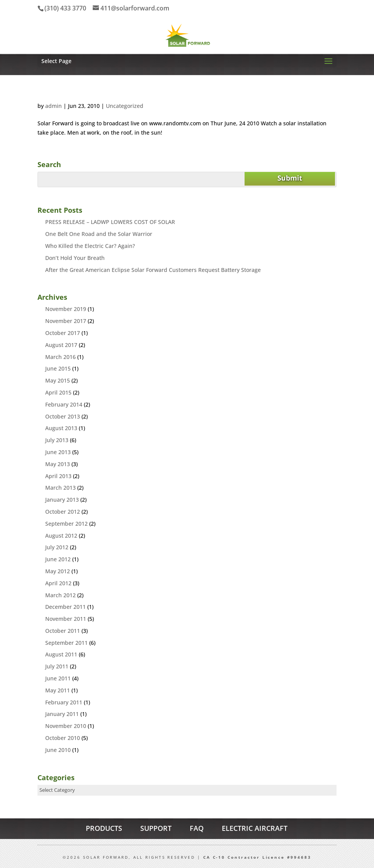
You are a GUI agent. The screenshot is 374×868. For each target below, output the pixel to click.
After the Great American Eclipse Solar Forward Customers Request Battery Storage (153, 270)
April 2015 (58, 392)
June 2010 (58, 750)
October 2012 (63, 512)
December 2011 (65, 607)
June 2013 (58, 452)
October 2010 (63, 738)
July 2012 (57, 547)
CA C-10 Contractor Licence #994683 (257, 857)
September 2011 (66, 643)
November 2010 (66, 726)
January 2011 (62, 714)
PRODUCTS (104, 828)
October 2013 (63, 416)
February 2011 (64, 702)
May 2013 (58, 464)
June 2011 (58, 678)
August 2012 (61, 536)
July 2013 (57, 440)
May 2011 (58, 690)
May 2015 (58, 380)
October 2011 (63, 631)
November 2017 (66, 321)
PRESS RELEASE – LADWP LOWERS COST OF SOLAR (110, 222)
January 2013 (62, 500)
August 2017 (61, 345)
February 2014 (64, 404)
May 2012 (58, 571)
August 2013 (61, 428)
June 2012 (58, 559)
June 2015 (58, 368)
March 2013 (60, 488)
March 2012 (60, 595)
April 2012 (58, 583)
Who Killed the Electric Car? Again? (90, 246)
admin (54, 106)
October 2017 (63, 333)
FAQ (197, 828)
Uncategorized (125, 106)
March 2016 (60, 357)
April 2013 (58, 476)
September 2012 (66, 524)
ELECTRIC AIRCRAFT (255, 828)
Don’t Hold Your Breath (75, 258)
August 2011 (61, 654)
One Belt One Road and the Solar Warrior (99, 234)
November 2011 (66, 619)
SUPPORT (156, 828)
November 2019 (66, 309)
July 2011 (57, 666)
